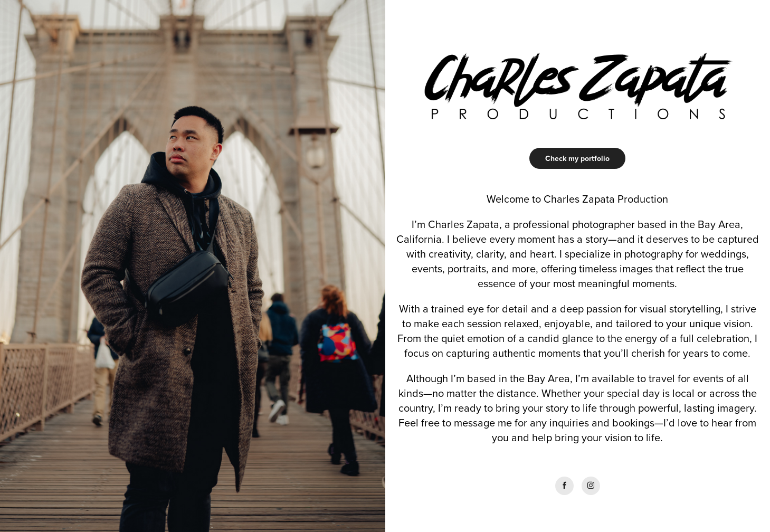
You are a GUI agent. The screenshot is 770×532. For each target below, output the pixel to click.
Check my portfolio (577, 158)
